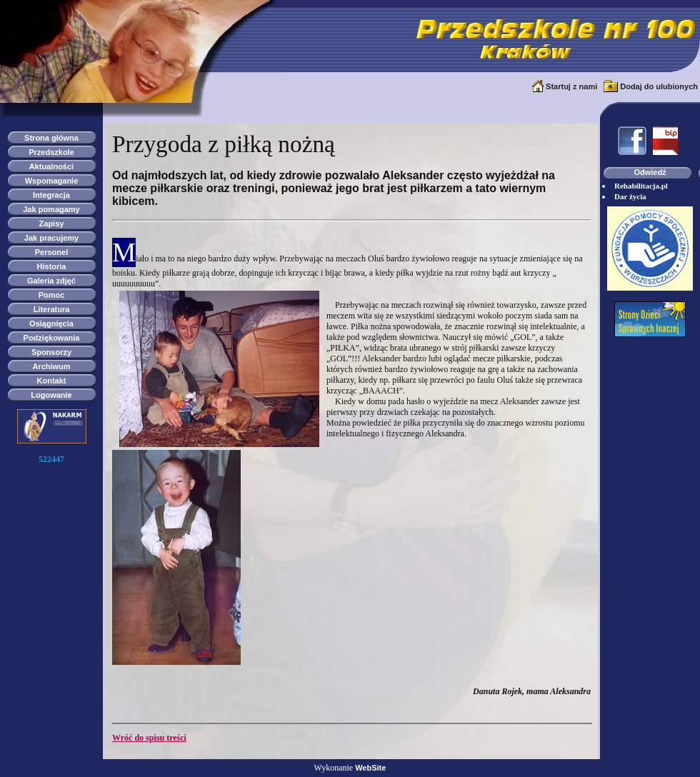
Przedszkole (51, 152)
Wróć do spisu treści (149, 738)
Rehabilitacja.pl (641, 186)
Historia (52, 266)
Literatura (52, 309)
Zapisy (52, 224)
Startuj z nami (571, 86)
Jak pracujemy (51, 238)
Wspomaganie (52, 181)
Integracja (51, 195)
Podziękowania (52, 338)
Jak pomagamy (51, 209)
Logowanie (51, 395)
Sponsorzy (51, 352)
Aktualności (51, 166)
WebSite (370, 768)
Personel (51, 252)
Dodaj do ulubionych (659, 86)
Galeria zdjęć (51, 281)
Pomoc (52, 295)
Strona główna (51, 138)
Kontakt (52, 381)
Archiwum (51, 366)
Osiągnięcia (51, 324)
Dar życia (630, 196)
